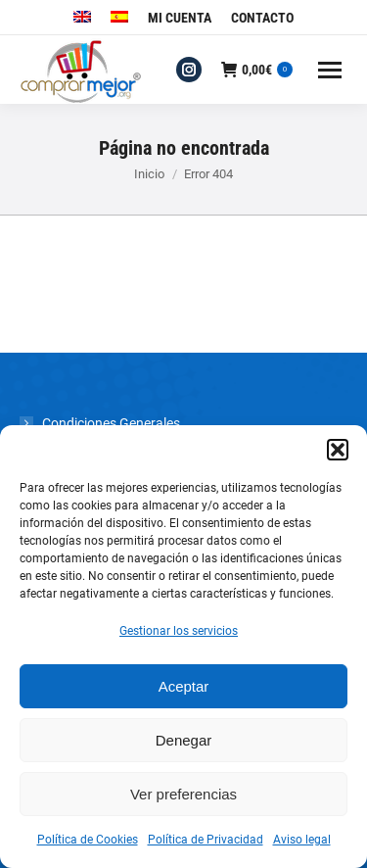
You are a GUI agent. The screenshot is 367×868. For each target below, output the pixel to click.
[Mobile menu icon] (330, 70)
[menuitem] (82, 18)
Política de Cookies (88, 840)
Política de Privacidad (206, 840)
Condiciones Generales (111, 423)
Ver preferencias (183, 794)
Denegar (184, 740)
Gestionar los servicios (179, 631)
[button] (338, 450)
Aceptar (184, 686)
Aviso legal (302, 840)
